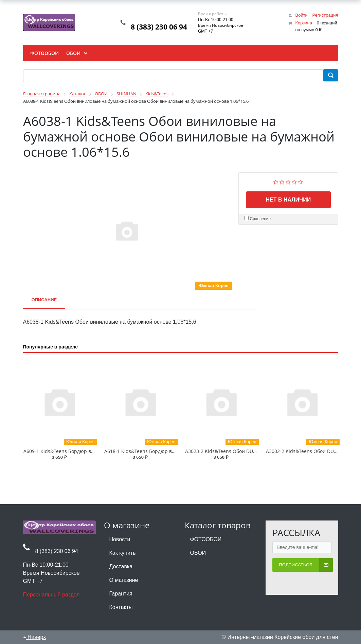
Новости (120, 539)
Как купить (123, 553)
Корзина (304, 23)
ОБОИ (198, 553)
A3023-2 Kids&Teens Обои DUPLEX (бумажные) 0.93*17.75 (251, 451)
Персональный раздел (51, 595)
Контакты (121, 607)
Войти (301, 15)
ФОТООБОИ (206, 539)
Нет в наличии (288, 200)
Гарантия (121, 594)
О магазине (124, 580)
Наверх (35, 637)
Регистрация (325, 15)
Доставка (121, 566)
